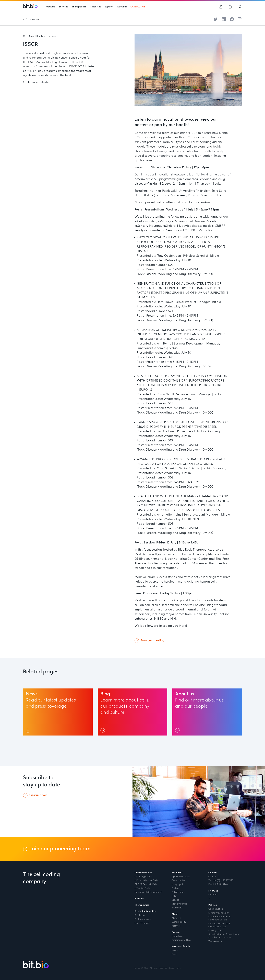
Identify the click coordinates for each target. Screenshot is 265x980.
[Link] (29, 730)
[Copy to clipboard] (240, 19)
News (175, 950)
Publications (178, 892)
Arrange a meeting (152, 641)
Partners (176, 926)
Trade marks (215, 941)
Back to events (34, 19)
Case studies (178, 881)
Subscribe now (38, 795)
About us (176, 918)
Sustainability (179, 922)
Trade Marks (175, 968)
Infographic (178, 884)
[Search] (240, 7)
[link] (231, 7)
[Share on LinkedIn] (224, 19)
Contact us (214, 877)
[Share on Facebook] (232, 19)
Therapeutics (142, 905)
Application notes (181, 877)
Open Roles (178, 936)
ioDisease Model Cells (146, 881)
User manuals (142, 923)
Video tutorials (179, 904)
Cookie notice (216, 909)
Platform (139, 899)
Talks (174, 896)
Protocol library (143, 919)
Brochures (140, 915)
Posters (175, 888)
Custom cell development (148, 892)
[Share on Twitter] (216, 19)
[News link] (58, 712)
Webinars (177, 908)
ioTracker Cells (142, 888)
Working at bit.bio (181, 940)
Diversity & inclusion (219, 913)
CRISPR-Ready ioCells (146, 884)
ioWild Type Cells (144, 877)
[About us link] (207, 712)
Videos (175, 900)
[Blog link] (132, 712)
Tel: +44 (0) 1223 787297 (221, 881)
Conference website (36, 82)
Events (175, 954)
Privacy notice (216, 931)
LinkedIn (213, 895)
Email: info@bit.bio (218, 884)
